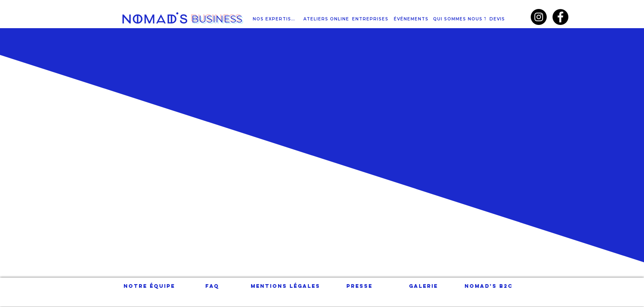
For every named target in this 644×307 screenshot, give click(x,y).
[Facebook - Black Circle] (560, 17)
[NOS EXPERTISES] (275, 19)
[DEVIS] (498, 19)
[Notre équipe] (149, 286)
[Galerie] (423, 286)
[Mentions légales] (285, 286)
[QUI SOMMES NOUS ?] (461, 19)
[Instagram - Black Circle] (539, 17)
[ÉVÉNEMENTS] (412, 19)
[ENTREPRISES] (371, 19)
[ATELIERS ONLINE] (327, 19)
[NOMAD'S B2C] (489, 286)
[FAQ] (212, 286)
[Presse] (360, 286)
